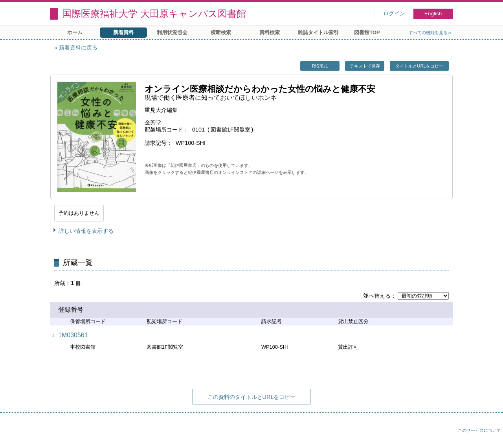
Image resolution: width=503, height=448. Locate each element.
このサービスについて (479, 430)
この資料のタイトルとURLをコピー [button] (252, 397)
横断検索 (221, 32)
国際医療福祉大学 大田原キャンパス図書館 (154, 14)
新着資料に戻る (78, 48)
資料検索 (270, 32)
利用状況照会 (172, 32)
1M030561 (73, 335)
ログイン (394, 14)
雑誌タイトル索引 (318, 32)
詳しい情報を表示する (86, 231)
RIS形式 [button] (320, 66)
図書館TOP (367, 32)
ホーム (75, 32)
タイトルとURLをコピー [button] (419, 66)
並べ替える (377, 296)
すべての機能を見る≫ (430, 33)
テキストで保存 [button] (365, 66)
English (433, 14)
